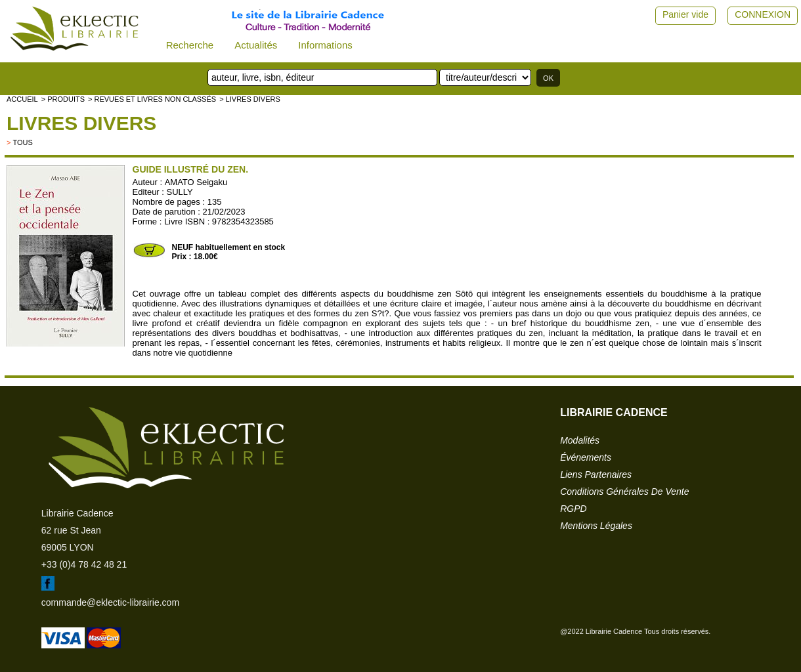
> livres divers (250, 99)
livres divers (81, 123)
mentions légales (596, 526)
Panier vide (685, 14)
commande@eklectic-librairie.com (110, 602)
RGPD (573, 509)
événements (586, 457)
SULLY (180, 192)
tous (22, 142)
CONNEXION (763, 14)
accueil (22, 99)
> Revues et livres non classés (152, 99)
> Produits (63, 99)
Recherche (190, 45)
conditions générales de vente (624, 492)
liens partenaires (596, 474)
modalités (580, 440)
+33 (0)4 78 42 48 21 (84, 564)
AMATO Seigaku (196, 182)
